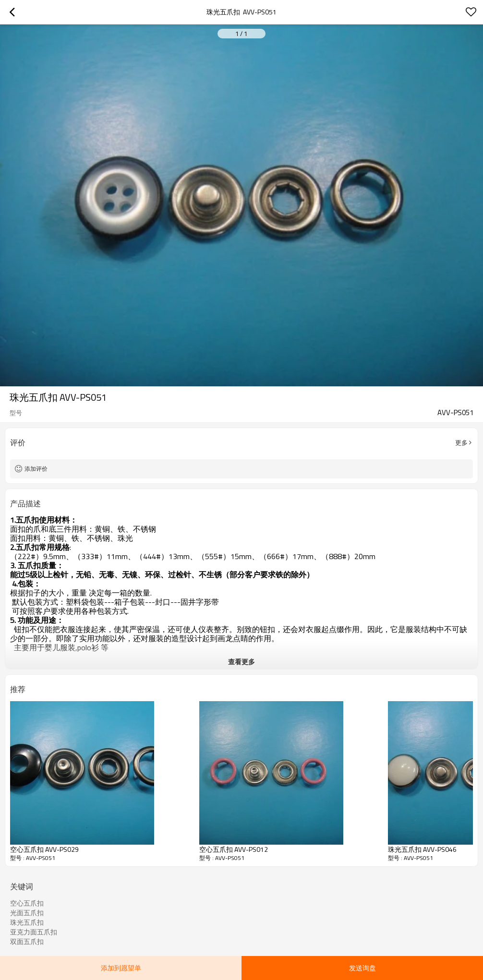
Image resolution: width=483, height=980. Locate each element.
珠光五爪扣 (27, 922)
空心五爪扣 (27, 903)
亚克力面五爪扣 (34, 932)
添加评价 (36, 469)
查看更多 (241, 662)
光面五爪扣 (27, 913)
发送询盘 (362, 968)
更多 (461, 442)
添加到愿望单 (121, 968)
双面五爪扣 (27, 942)
